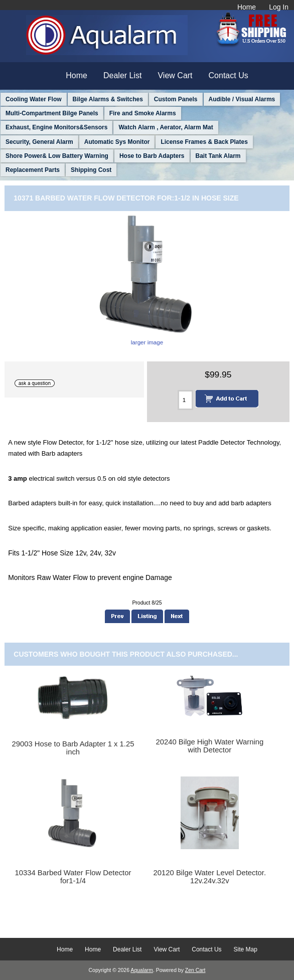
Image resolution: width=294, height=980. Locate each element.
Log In (279, 7)
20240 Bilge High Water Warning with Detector (209, 746)
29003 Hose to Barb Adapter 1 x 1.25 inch (73, 748)
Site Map (246, 949)
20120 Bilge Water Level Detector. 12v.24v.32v (210, 877)
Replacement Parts (33, 170)
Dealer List (122, 75)
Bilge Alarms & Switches (108, 99)
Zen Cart (195, 970)
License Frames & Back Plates (204, 142)
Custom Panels (176, 99)
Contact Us (229, 75)
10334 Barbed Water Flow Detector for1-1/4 (73, 877)
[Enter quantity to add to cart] (185, 400)
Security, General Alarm (39, 142)
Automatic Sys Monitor (117, 142)
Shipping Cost (91, 170)
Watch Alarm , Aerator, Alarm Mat (166, 127)
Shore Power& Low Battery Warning (57, 156)
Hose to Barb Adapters (152, 156)
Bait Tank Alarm (218, 156)
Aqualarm (142, 970)
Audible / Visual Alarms (242, 99)
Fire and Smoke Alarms (143, 113)
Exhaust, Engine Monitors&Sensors (56, 127)
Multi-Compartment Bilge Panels (52, 113)
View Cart (175, 75)
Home (247, 7)
